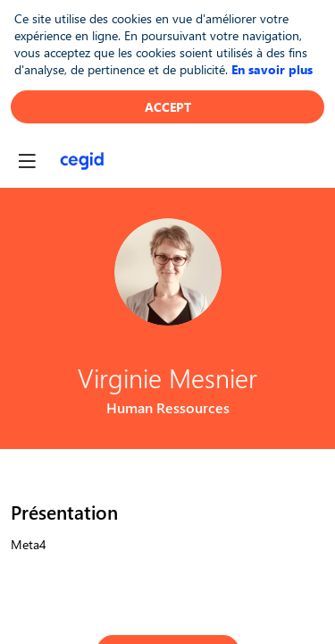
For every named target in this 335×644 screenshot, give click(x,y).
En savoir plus (272, 69)
